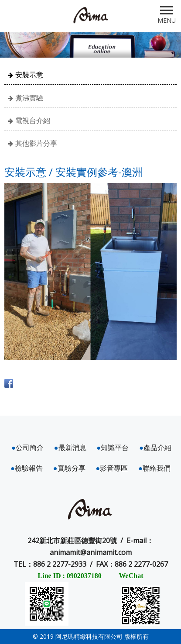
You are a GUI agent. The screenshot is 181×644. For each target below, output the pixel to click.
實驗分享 (69, 468)
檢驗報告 (27, 468)
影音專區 (112, 468)
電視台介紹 (33, 121)
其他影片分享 (36, 143)
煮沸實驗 (29, 98)
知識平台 (113, 448)
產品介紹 (155, 448)
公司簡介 (27, 448)
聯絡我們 (154, 468)
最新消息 (70, 448)
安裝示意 (29, 75)
